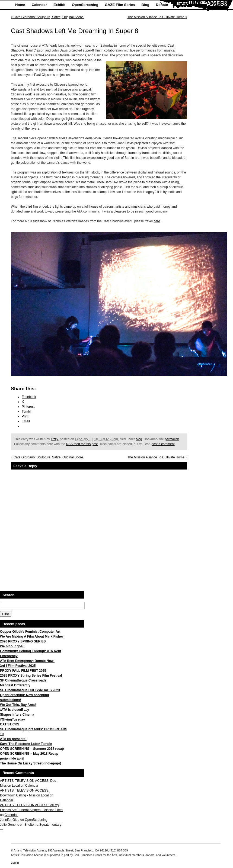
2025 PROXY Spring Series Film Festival (31, 676)
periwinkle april (12, 758)
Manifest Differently (15, 685)
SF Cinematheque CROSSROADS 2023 (30, 690)
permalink (172, 439)
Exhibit (59, 5)
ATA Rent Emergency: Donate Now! (27, 661)
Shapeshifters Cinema (17, 715)
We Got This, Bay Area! (18, 705)
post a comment (163, 444)
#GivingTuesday (12, 719)
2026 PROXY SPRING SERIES (23, 641)
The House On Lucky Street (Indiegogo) (31, 763)
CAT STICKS (10, 724)
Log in (15, 863)
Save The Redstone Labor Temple (26, 744)
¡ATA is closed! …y (15, 710)
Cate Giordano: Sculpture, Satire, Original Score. (47, 17)
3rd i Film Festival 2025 (18, 666)
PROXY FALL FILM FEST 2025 (23, 671)
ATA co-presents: (13, 739)
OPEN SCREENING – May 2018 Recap (29, 754)
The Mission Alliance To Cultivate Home (157, 17)
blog (139, 439)
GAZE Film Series (120, 5)
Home (20, 5)
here (157, 221)
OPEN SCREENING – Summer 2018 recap (32, 749)
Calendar (39, 5)
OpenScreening (85, 5)
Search (8, 595)
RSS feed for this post (82, 444)
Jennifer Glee (10, 820)
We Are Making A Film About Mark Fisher (32, 636)
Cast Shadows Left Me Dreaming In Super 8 (75, 31)
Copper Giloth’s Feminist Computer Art (30, 632)
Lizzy (54, 439)
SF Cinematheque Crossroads (23, 680)
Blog (145, 5)
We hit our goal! (12, 646)
